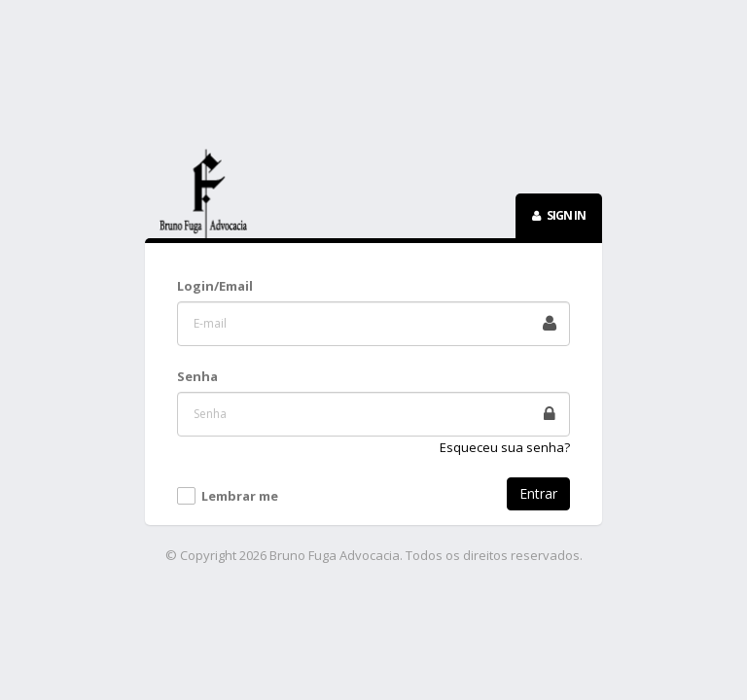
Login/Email (215, 286)
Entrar (538, 493)
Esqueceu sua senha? (505, 447)
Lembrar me (240, 497)
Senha (197, 376)
